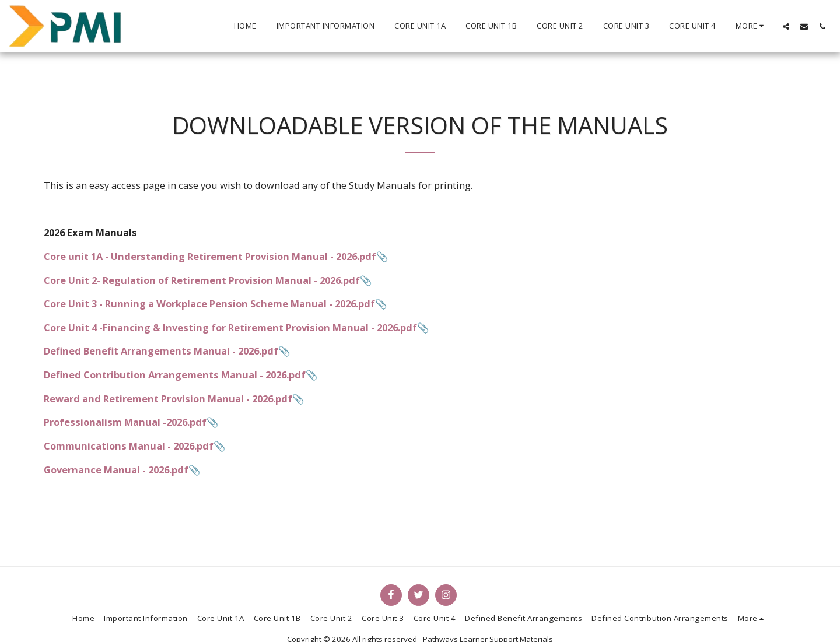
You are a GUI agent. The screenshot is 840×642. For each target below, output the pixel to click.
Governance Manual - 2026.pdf (116, 470)
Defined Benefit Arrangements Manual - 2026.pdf (161, 351)
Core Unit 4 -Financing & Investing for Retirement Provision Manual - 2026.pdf (230, 327)
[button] (786, 26)
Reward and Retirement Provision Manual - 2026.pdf (168, 399)
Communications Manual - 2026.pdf (129, 446)
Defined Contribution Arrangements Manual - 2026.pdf (175, 375)
